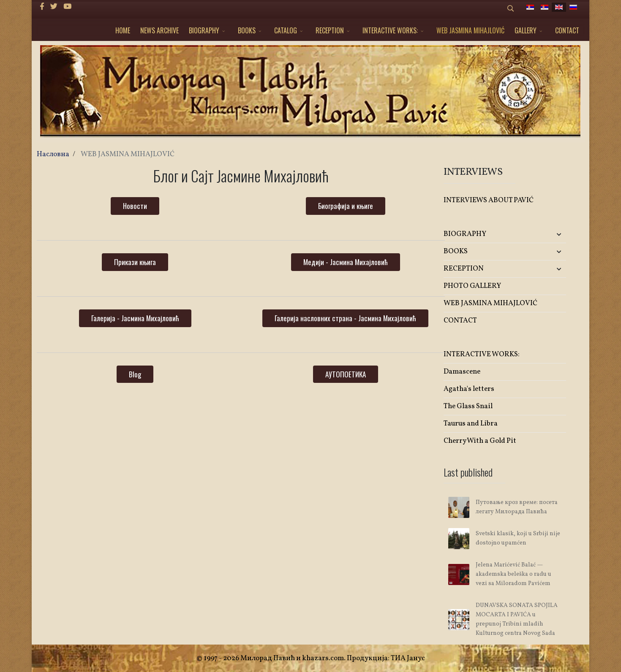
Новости (135, 206)
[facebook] (42, 7)
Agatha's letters (469, 389)
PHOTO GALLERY (472, 286)
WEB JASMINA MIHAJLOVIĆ (470, 30)
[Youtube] (67, 7)
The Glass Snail (468, 406)
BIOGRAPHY (204, 30)
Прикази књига (135, 262)
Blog (135, 374)
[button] (546, 234)
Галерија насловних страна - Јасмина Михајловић (345, 318)
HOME (123, 30)
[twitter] (54, 7)
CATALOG (286, 30)
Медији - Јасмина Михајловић (346, 262)
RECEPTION (330, 30)
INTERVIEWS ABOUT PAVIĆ (489, 200)
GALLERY (526, 30)
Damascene (462, 372)
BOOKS (247, 30)
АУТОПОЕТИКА (346, 374)
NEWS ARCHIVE (159, 30)
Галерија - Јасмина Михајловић (135, 318)
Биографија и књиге (346, 206)
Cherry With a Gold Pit (480, 441)
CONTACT (567, 30)
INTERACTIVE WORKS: (390, 30)
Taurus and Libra (471, 424)
